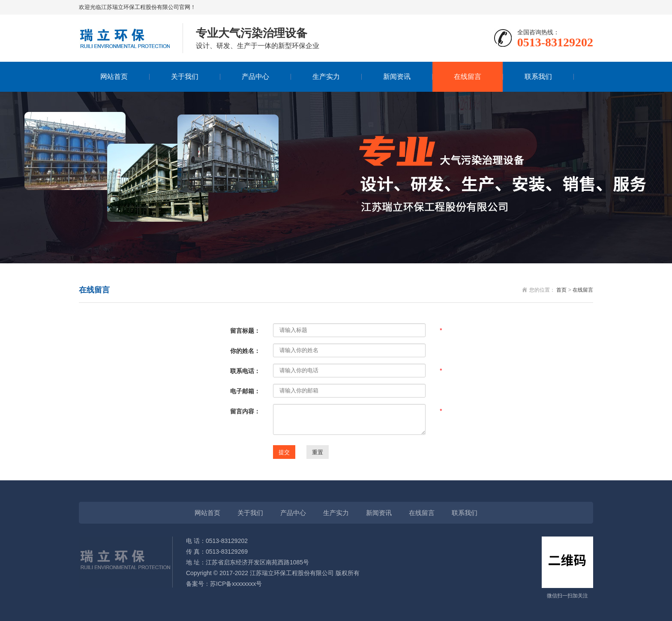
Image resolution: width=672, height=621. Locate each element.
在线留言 (468, 77)
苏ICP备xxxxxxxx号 (236, 584)
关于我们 (185, 77)
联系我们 (538, 77)
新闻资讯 (397, 77)
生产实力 (326, 77)
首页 (561, 290)
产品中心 (255, 77)
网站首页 (114, 77)
